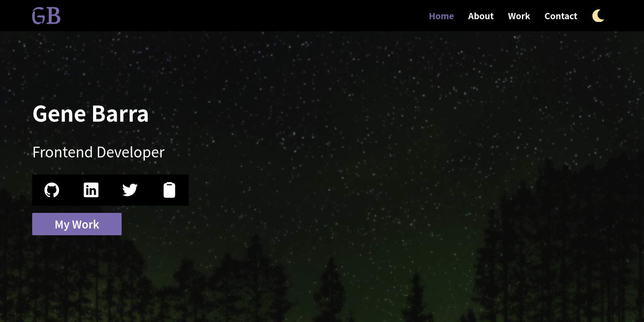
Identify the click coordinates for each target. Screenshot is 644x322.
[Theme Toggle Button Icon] (598, 16)
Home (441, 16)
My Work (77, 224)
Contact (561, 16)
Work (519, 16)
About (481, 16)
